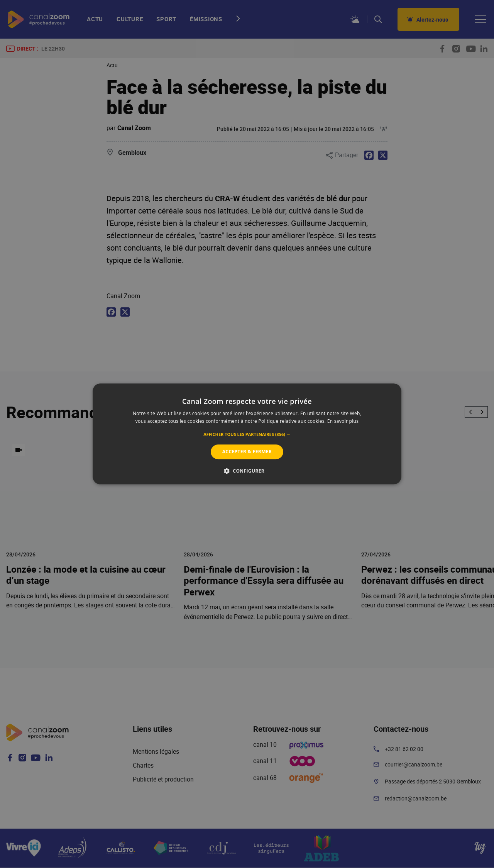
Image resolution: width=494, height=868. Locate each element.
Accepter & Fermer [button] (247, 452)
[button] (247, 434)
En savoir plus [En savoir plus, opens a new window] (343, 421)
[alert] (247, 434)
